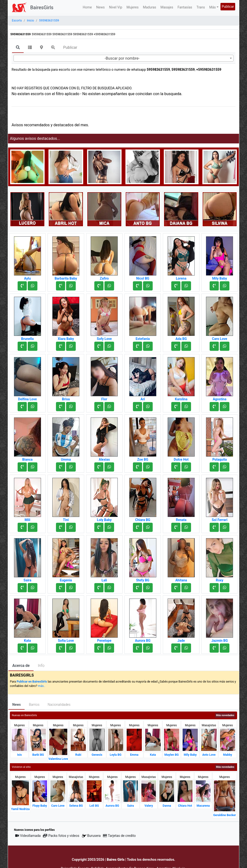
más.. (41, 686)
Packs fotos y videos (61, 836)
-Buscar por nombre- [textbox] (122, 58)
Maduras (150, 7)
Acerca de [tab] (21, 666)
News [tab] (17, 705)
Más (212, 7)
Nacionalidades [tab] (59, 705)
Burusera (91, 836)
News (100, 7)
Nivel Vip (116, 7)
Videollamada (28, 836)
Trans (201, 7)
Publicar (228, 7)
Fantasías (185, 7)
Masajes (167, 7)
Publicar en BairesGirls (32, 682)
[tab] (18, 48)
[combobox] (123, 58)
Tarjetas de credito (119, 836)
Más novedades (225, 715)
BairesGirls (42, 7)
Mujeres (133, 7)
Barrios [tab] (34, 705)
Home (87, 7)
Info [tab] (41, 666)
